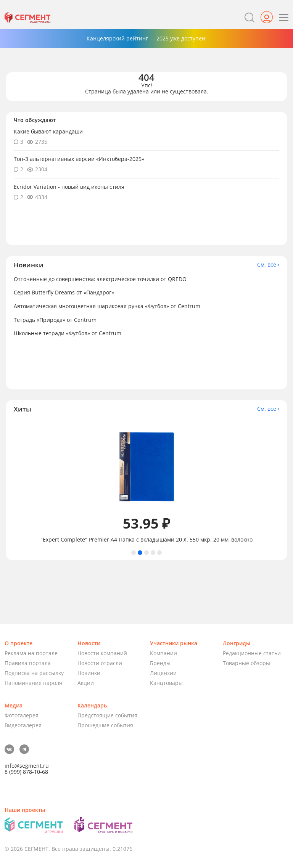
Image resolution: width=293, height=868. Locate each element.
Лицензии (163, 673)
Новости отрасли (100, 663)
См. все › (268, 265)
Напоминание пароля (33, 683)
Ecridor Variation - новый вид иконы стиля (69, 187)
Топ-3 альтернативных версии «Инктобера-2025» (79, 159)
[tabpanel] (146, 481)
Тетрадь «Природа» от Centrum (55, 320)
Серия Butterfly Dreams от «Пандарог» (64, 292)
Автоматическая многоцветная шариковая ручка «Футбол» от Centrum (107, 306)
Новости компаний (102, 653)
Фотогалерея (22, 715)
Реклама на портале (31, 653)
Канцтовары (166, 683)
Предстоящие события (107, 715)
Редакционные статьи (252, 653)
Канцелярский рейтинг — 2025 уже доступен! (147, 38)
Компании (163, 653)
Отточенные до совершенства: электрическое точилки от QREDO (100, 279)
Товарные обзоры (246, 663)
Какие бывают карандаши (48, 131)
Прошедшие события (105, 725)
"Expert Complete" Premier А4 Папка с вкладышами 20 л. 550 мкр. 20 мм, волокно (146, 540)
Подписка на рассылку (34, 673)
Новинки (89, 673)
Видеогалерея (23, 725)
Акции (86, 683)
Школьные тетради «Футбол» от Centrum (68, 333)
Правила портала (28, 663)
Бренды (160, 663)
